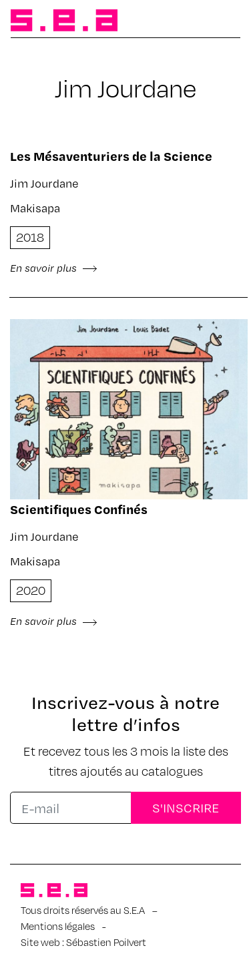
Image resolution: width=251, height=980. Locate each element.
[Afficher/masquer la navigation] (219, 21)
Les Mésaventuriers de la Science (111, 156)
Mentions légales (58, 926)
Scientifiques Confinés (79, 509)
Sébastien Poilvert (106, 942)
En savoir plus (54, 268)
